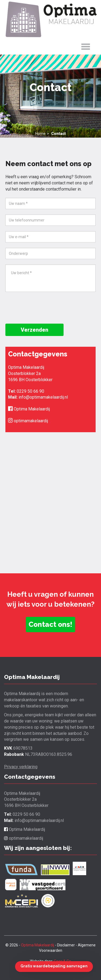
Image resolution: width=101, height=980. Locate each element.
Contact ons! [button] (50, 624)
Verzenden (34, 330)
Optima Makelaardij (29, 409)
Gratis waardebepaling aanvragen (54, 966)
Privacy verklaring (21, 767)
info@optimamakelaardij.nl (43, 397)
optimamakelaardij (28, 421)
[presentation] (46, 308)
